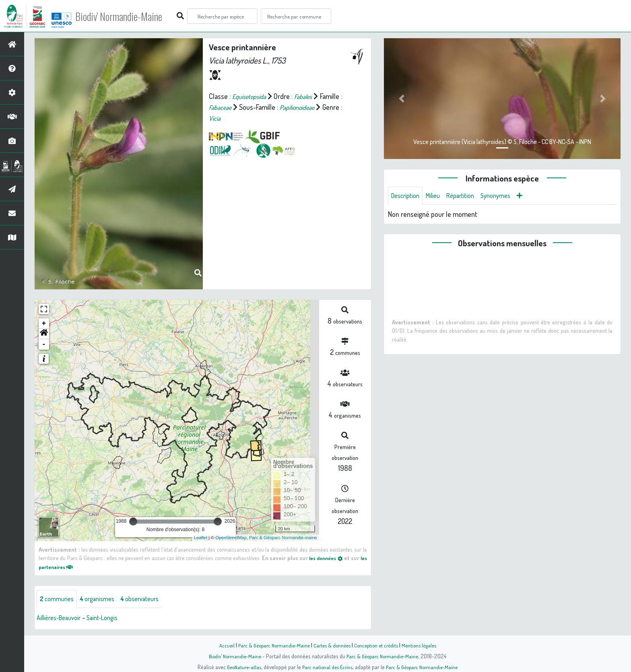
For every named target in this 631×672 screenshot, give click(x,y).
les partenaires (63, 567)
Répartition (468, 196)
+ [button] (44, 324)
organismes (104, 600)
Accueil (219, 645)
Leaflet (201, 538)
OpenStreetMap (231, 538)
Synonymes (507, 196)
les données (331, 558)
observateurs (152, 600)
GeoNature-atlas (240, 667)
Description (407, 196)
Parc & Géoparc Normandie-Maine (270, 645)
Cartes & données (332, 645)
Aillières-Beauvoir (62, 619)
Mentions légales (425, 645)
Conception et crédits (379, 645)
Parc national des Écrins (326, 667)
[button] (44, 334)
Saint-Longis (110, 619)
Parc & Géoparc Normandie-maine (283, 538)
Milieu (438, 196)
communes (59, 600)
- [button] (44, 344)
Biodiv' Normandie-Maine (132, 16)
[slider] (133, 522)
